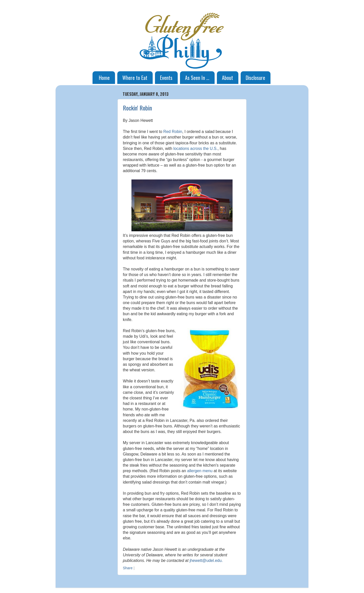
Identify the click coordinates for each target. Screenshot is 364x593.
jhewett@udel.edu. (206, 561)
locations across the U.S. (196, 149)
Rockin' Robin (137, 108)
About (227, 78)
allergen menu (200, 471)
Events (166, 78)
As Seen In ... (197, 78)
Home (104, 78)
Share (128, 568)
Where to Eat (135, 78)
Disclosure (255, 78)
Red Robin (173, 132)
